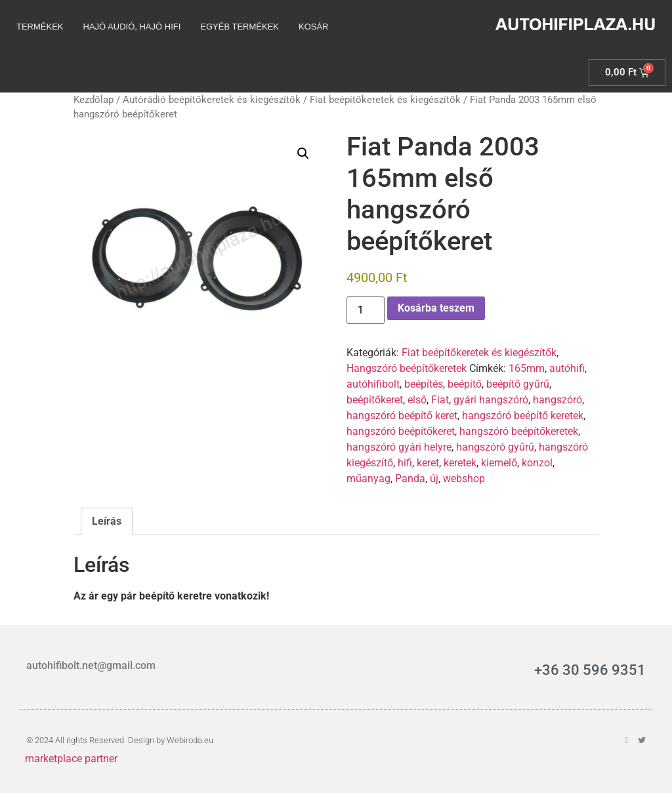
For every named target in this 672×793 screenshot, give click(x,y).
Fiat (440, 400)
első (417, 400)
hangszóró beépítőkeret (401, 431)
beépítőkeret (375, 400)
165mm (527, 368)
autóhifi (567, 368)
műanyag (368, 478)
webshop (464, 478)
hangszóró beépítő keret (402, 416)
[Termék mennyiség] (366, 310)
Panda (410, 478)
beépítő (465, 384)
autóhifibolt (373, 384)
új (434, 478)
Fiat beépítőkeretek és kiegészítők (385, 100)
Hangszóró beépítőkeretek (407, 368)
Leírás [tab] (107, 521)
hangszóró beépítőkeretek (519, 431)
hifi (405, 463)
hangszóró (557, 400)
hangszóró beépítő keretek (523, 416)
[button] (303, 153)
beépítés (424, 384)
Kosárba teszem (436, 308)
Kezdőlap (94, 100)
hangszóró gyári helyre (399, 447)
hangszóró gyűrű (495, 447)
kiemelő (499, 463)
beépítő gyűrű (518, 384)
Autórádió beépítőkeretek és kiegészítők (212, 100)
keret (428, 463)
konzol (537, 463)
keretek (460, 463)
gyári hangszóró (491, 400)
